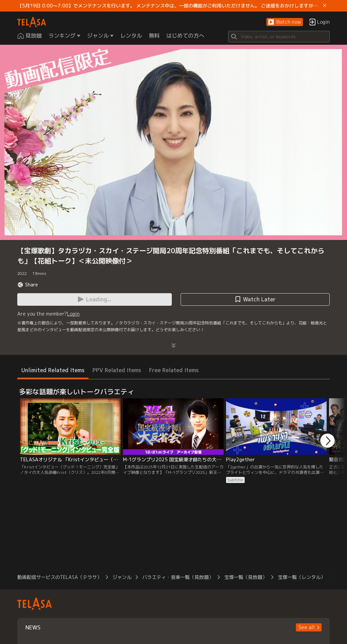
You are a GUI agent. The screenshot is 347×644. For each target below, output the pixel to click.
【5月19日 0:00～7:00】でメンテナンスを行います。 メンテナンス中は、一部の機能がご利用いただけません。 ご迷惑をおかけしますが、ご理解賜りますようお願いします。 (169, 6)
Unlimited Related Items (53, 370)
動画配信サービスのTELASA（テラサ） (59, 577)
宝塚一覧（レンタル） (302, 577)
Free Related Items (174, 370)
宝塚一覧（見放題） (246, 577)
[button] (285, 22)
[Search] (279, 37)
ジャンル (122, 577)
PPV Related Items (117, 370)
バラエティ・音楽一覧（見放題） (178, 577)
